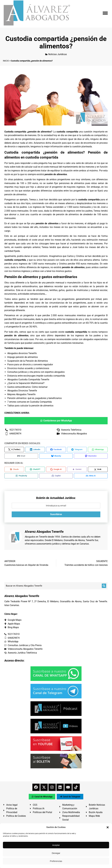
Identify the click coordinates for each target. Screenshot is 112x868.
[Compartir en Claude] (14, 469)
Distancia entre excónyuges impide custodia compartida (36, 376)
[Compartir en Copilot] (56, 476)
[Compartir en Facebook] (56, 450)
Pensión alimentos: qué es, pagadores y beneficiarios (34, 398)
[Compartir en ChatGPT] (35, 469)
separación (24, 147)
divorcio (12, 147)
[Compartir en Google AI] (56, 469)
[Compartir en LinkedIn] (35, 450)
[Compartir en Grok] (98, 469)
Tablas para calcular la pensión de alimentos (30, 406)
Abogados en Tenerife (36, 537)
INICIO (6, 61)
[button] (108, 827)
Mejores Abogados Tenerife (21, 394)
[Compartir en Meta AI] (91, 476)
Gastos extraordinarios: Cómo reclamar (27, 387)
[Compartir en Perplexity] (21, 476)
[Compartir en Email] (21, 456)
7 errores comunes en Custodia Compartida (30, 402)
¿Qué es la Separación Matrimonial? (26, 383)
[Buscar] (104, 586)
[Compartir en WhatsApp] (98, 450)
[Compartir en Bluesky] (56, 456)
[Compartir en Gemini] (77, 469)
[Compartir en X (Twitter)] (14, 450)
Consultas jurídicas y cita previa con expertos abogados (36, 372)
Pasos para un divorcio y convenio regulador (30, 364)
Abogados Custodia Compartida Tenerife (28, 380)
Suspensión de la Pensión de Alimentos (28, 361)
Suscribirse (56, 514)
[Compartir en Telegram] (77, 450)
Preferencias (56, 861)
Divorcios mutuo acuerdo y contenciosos (28, 368)
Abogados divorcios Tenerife (22, 353)
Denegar (56, 853)
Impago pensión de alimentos (23, 357)
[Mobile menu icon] (105, 13)
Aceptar (56, 845)
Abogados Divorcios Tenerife (22, 391)
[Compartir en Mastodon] (91, 456)
